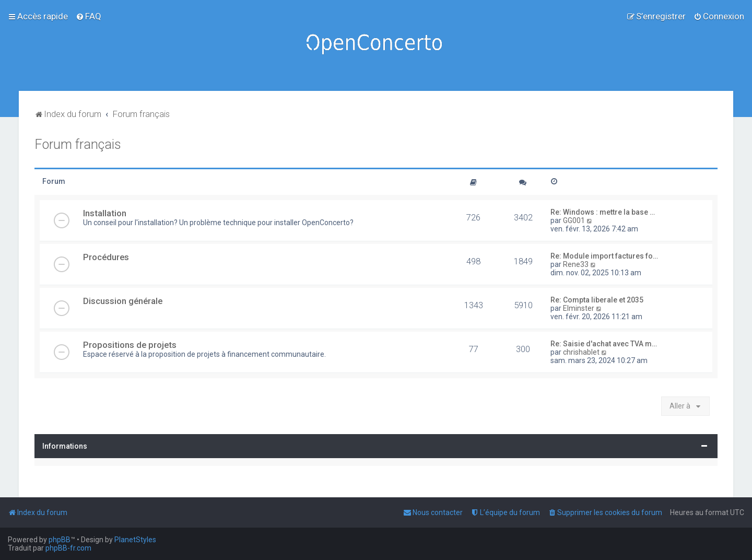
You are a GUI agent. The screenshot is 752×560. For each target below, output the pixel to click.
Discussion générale (123, 301)
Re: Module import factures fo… (604, 256)
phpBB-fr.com (68, 548)
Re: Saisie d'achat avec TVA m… (604, 344)
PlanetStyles (135, 540)
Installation (105, 213)
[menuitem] (89, 16)
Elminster (579, 308)
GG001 (574, 220)
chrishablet (581, 352)
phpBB (60, 540)
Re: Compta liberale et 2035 (597, 300)
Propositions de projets (130, 345)
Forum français (78, 144)
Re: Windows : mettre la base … (603, 212)
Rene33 (576, 264)
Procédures (106, 257)
